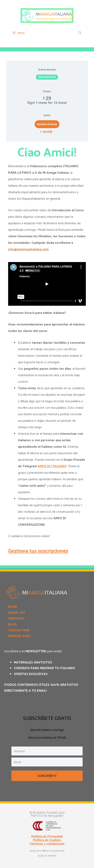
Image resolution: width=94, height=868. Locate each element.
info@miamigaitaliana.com (28, 249)
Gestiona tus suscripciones (38, 551)
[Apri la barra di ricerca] (80, 33)
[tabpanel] (47, 351)
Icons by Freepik (47, 856)
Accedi (48, 131)
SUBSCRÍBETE (47, 776)
